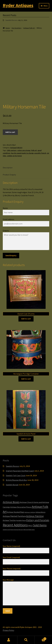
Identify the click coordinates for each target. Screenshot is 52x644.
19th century (12, 150)
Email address (9, 219)
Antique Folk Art (29, 28)
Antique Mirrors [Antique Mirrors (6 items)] (40, 512)
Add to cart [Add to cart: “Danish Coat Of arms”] (26, 319)
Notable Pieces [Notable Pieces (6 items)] (21, 520)
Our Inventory (17, 28)
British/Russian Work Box (16, 480)
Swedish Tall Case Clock (16, 475)
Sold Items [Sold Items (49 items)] (40, 525)
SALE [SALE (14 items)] (30, 526)
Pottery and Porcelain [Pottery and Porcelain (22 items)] (38, 520)
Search (26, 640)
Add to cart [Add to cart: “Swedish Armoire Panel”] (26, 439)
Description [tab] (8, 168)
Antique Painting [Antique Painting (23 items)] (35, 516)
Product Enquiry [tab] (9, 175)
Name (5, 208)
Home (8, 28)
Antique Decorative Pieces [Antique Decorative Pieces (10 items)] (21, 507)
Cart (41, 638)
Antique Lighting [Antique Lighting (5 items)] (30, 512)
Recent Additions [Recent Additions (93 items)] (15, 525)
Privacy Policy (8, 630)
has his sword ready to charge (22, 153)
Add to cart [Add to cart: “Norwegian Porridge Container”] (26, 379)
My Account (9, 640)
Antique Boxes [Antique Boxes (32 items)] (11, 502)
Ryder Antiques (18, 5)
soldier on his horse (14, 156)
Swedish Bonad (12, 485)
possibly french (40, 153)
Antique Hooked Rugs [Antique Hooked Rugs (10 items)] (16, 512)
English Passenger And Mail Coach (20, 471)
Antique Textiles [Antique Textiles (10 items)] (9, 520)
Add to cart (10, 132)
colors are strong (24, 150)
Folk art (34, 150)
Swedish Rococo (11, 20)
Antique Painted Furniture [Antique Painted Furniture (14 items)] (14, 516)
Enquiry (6, 231)
